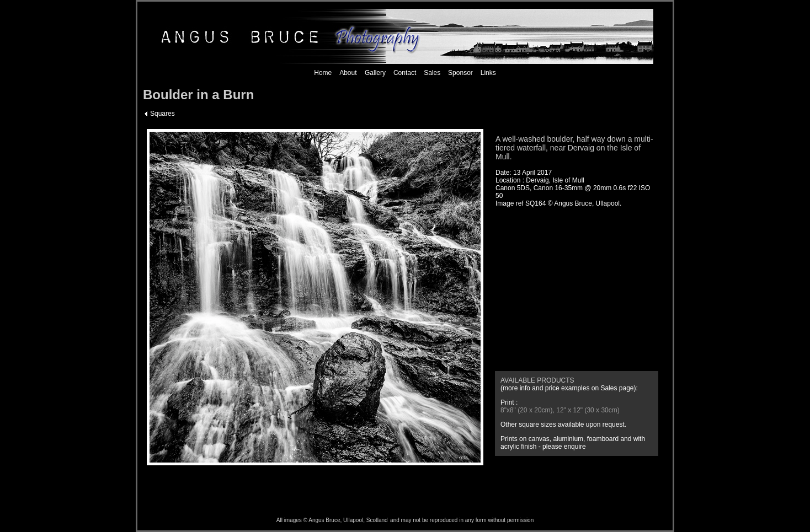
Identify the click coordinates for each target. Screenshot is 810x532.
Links (488, 73)
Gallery (374, 73)
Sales (432, 73)
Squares (162, 114)
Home (323, 73)
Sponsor (460, 73)
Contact (405, 73)
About (348, 73)
